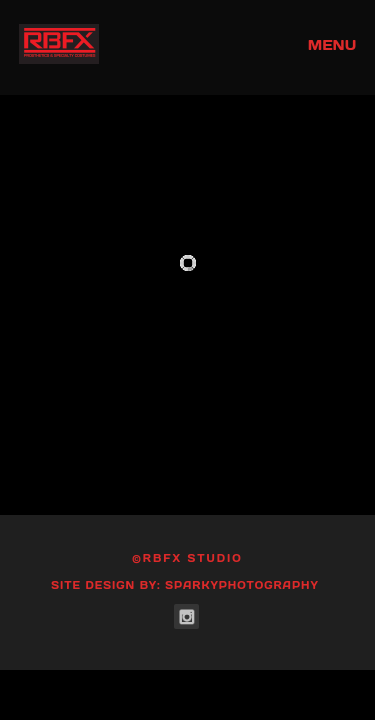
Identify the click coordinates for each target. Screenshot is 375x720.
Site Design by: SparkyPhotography (185, 585)
